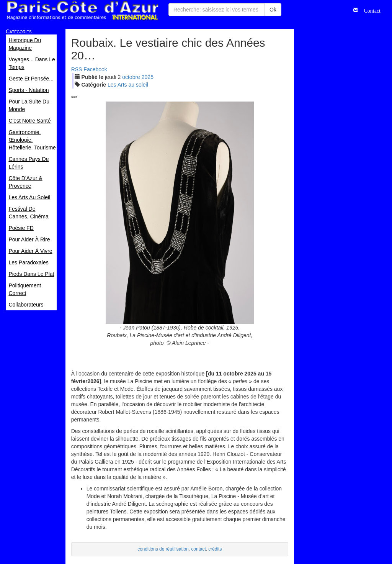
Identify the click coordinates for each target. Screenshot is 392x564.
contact (198, 549)
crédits (215, 549)
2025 (148, 77)
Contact (369, 10)
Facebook (95, 69)
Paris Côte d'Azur (82, 11)
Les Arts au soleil (128, 85)
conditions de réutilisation (163, 549)
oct (131, 77)
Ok (273, 10)
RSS (77, 69)
